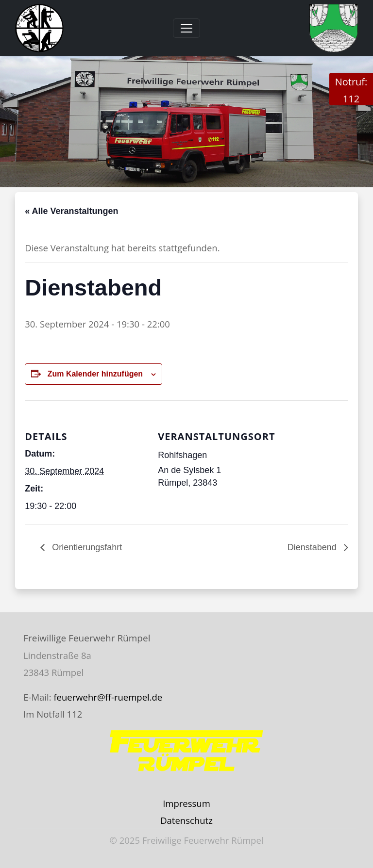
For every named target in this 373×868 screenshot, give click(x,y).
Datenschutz (186, 820)
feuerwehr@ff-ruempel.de (108, 697)
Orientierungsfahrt (86, 547)
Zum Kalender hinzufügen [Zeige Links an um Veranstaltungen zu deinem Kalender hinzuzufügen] (95, 374)
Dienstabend (313, 547)
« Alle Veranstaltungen (71, 211)
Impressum (186, 803)
